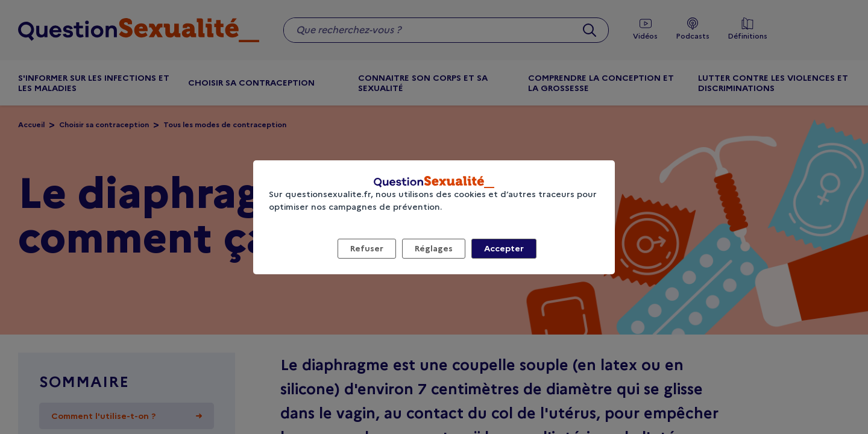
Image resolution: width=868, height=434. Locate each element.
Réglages (434, 248)
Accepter (504, 248)
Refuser (367, 248)
